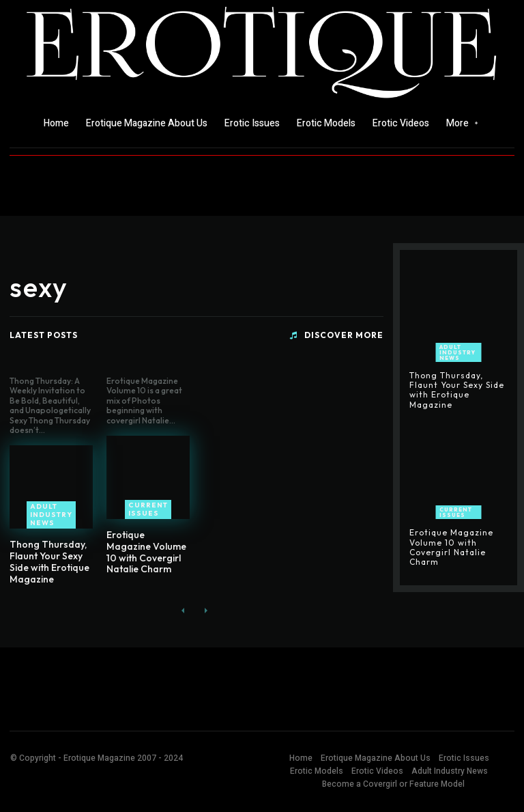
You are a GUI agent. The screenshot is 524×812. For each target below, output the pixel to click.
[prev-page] (183, 612)
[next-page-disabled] (205, 612)
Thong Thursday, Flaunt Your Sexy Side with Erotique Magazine (49, 561)
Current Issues (148, 509)
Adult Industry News (51, 515)
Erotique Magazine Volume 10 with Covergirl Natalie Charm (146, 552)
